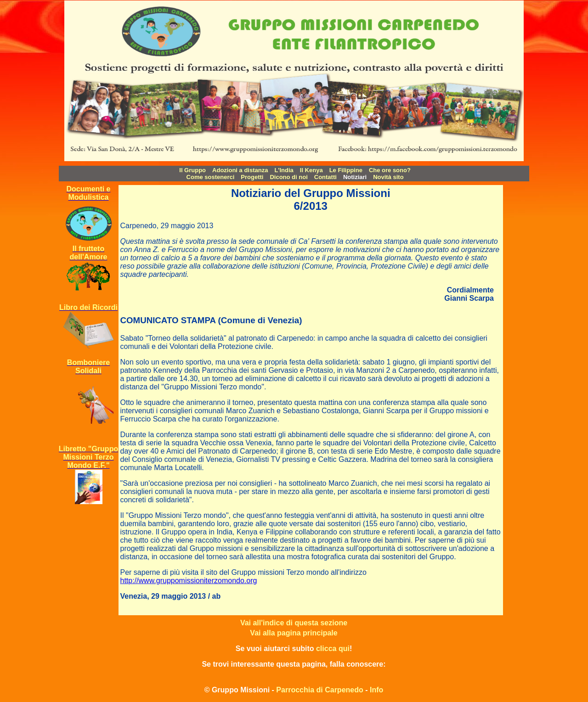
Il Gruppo (192, 170)
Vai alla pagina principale (294, 633)
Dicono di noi (288, 177)
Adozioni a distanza (240, 170)
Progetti (252, 177)
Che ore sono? (390, 170)
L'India (284, 170)
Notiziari (355, 177)
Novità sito (388, 177)
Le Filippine (346, 170)
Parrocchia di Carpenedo (319, 690)
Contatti (325, 177)
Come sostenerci (211, 177)
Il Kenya (311, 170)
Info (376, 690)
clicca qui (333, 649)
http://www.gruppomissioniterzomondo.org (189, 581)
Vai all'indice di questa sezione (294, 623)
